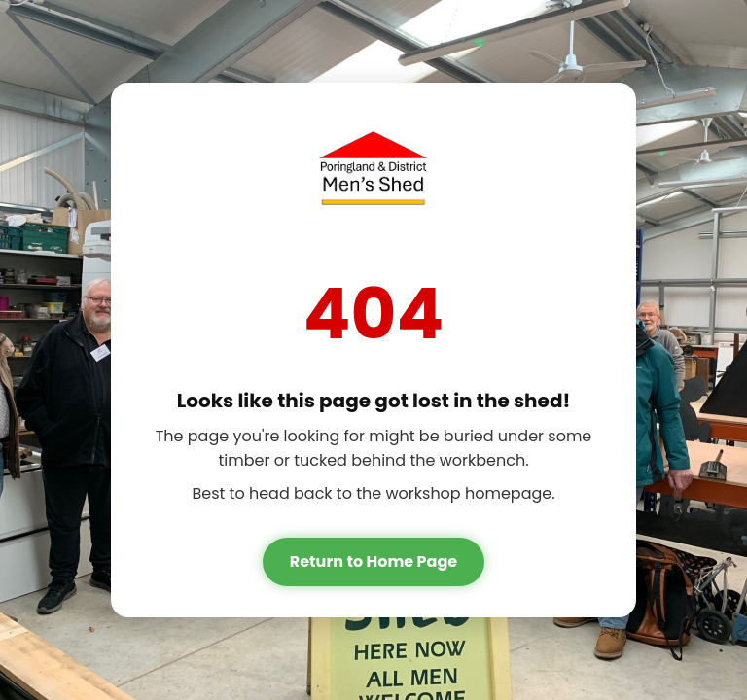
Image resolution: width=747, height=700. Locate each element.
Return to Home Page (373, 561)
